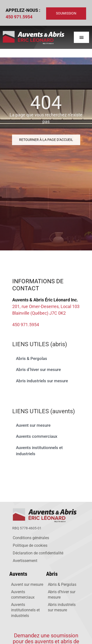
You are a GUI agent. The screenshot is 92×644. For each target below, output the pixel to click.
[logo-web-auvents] (33, 32)
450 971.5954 (19, 17)
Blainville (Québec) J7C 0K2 (39, 314)
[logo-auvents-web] (45, 509)
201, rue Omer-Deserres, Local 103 (46, 307)
